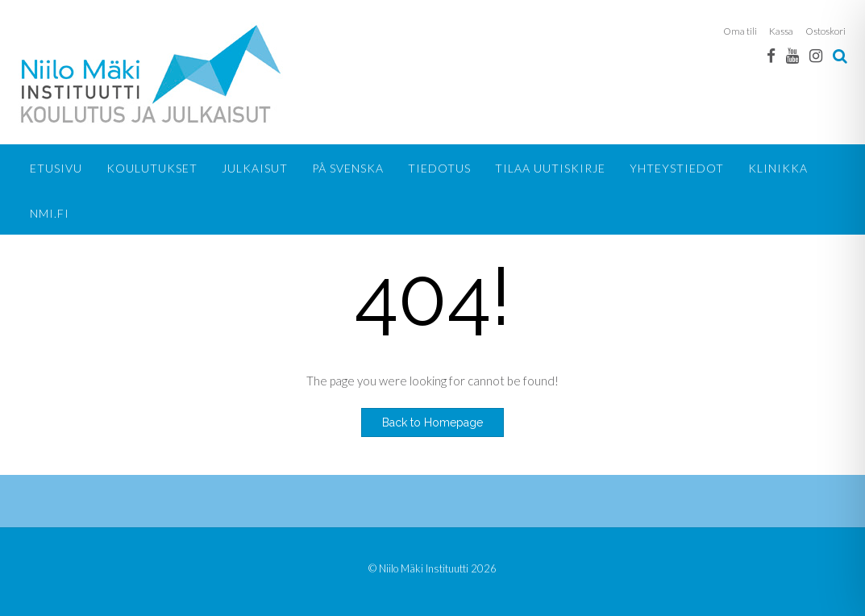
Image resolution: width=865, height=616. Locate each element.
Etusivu (56, 168)
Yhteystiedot (677, 168)
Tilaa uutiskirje (550, 168)
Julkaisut (255, 168)
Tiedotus (439, 168)
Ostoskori (825, 31)
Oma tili (740, 31)
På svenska (348, 168)
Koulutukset (152, 168)
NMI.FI (50, 213)
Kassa (781, 31)
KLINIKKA (778, 168)
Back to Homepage (432, 422)
